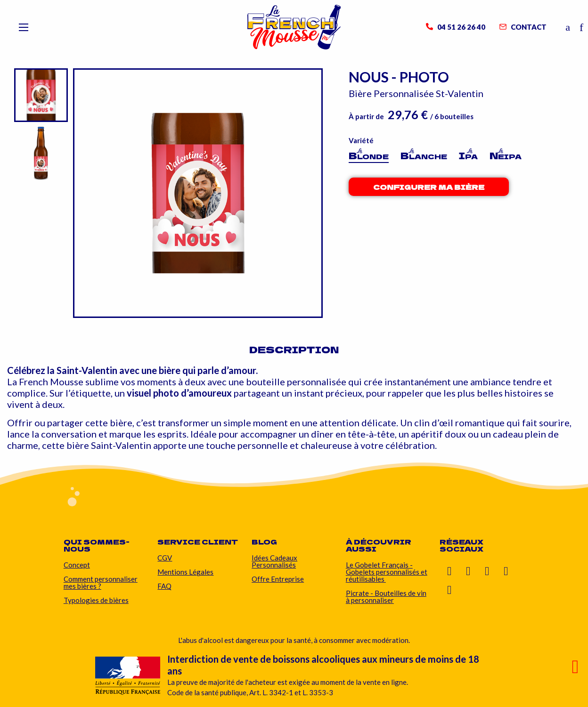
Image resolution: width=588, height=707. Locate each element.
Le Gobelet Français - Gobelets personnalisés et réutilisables (387, 572)
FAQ (164, 586)
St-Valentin (460, 93)
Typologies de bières (96, 600)
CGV (165, 558)
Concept (77, 565)
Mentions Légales (185, 572)
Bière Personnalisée (392, 93)
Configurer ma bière (429, 187)
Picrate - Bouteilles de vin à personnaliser (386, 597)
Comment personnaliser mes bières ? (101, 582)
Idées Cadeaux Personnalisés (274, 561)
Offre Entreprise (278, 579)
